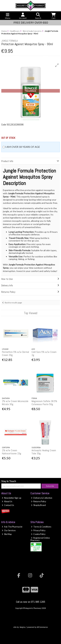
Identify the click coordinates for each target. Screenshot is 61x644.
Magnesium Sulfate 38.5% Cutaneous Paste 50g (44, 403)
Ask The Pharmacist (12, 527)
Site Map (7, 534)
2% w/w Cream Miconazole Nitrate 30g (15, 403)
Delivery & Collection (42, 498)
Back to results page (13, 303)
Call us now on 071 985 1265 (30, 602)
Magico (23, 627)
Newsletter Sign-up (11, 498)
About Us (7, 501)
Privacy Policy (38, 530)
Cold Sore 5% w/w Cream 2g (44, 353)
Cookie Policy (38, 534)
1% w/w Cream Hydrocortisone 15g (12, 452)
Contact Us (8, 505)
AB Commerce (42, 627)
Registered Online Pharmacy (40, 539)
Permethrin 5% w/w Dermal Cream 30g (15, 353)
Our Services (9, 530)
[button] (57, 65)
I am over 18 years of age (23, 147)
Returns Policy (39, 501)
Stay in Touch (9, 481)
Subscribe (50, 486)
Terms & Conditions (41, 527)
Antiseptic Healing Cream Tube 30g (44, 452)
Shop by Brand (38, 505)
